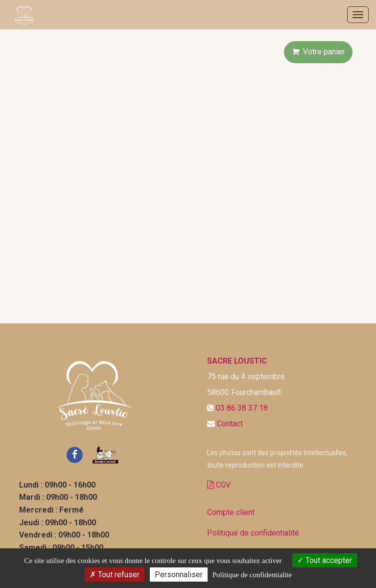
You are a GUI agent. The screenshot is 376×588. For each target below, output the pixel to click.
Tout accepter (325, 560)
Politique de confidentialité (253, 533)
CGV (219, 485)
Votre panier (318, 52)
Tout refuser (115, 575)
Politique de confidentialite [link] (252, 575)
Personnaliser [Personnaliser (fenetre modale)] (179, 575)
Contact (230, 424)
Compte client (231, 512)
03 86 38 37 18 (242, 408)
